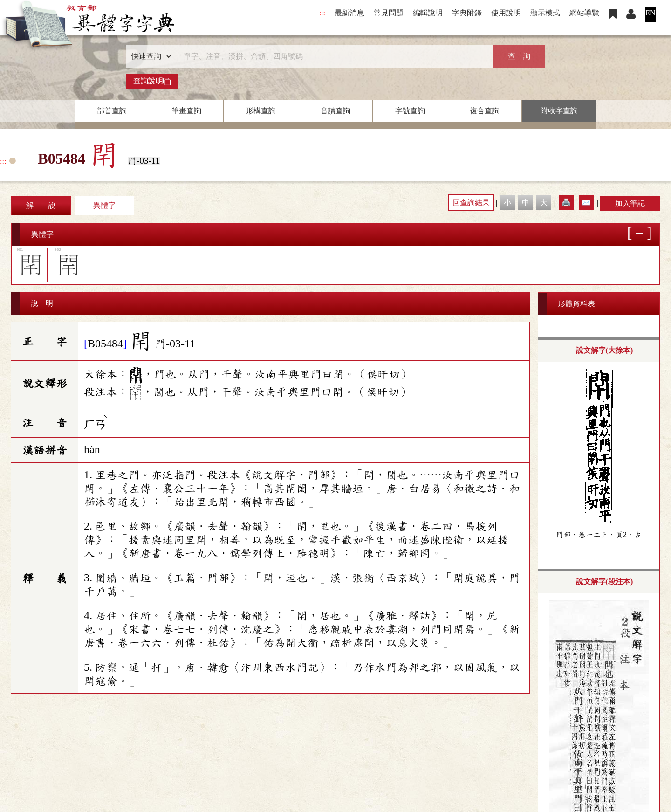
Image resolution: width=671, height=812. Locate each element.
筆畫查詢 (186, 111)
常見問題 (389, 13)
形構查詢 (261, 111)
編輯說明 (428, 13)
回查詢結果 (471, 203)
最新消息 (349, 13)
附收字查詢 (559, 111)
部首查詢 (112, 111)
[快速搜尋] (332, 56)
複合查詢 (485, 111)
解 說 (41, 205)
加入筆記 (630, 203)
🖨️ (566, 203)
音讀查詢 (335, 111)
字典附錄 (467, 13)
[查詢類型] (149, 56)
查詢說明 (152, 81)
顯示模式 (545, 13)
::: (322, 13)
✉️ (586, 203)
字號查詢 (410, 111)
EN (650, 13)
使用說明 (506, 13)
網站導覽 (584, 13)
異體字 (104, 205)
